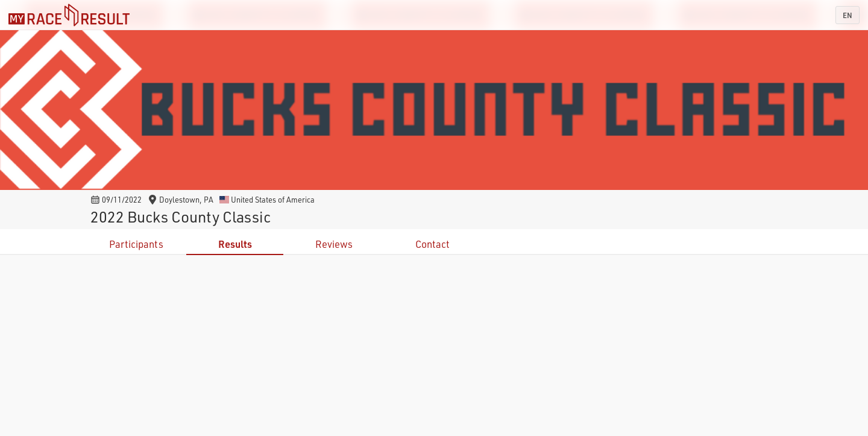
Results (235, 244)
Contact (432, 244)
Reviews (334, 244)
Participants (136, 244)
